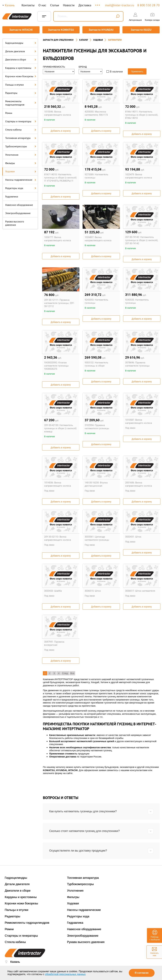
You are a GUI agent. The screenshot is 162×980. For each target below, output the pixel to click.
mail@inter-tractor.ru (120, 5)
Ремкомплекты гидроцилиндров (21, 103)
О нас (42, 5)
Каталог (84, 40)
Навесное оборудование (19, 205)
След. (65, 673)
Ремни (9, 113)
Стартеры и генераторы (21, 121)
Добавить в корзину (61, 131)
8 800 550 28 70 (148, 5)
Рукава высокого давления (15, 223)
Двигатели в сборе (21, 59)
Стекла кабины (21, 129)
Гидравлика (12, 196)
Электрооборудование (18, 213)
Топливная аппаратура (21, 138)
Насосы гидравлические (21, 180)
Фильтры (21, 163)
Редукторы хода (21, 188)
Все (72, 673)
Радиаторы (21, 93)
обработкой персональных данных (65, 974)
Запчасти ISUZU (141, 30)
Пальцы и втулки (21, 84)
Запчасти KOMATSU (61, 30)
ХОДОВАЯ (98, 40)
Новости (69, 5)
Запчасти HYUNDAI (101, 30)
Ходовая (21, 171)
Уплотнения (21, 154)
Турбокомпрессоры (21, 146)
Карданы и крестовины (21, 68)
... (98, 4)
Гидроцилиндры (21, 43)
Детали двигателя (21, 51)
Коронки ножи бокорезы (21, 76)
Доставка (85, 5)
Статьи (55, 5)
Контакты (28, 5)
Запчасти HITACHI (21, 30)
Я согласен (142, 973)
